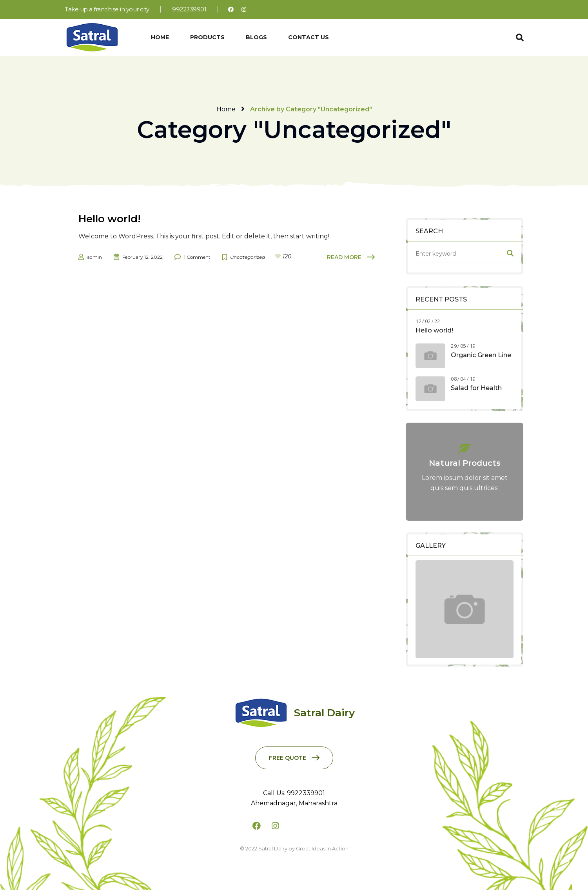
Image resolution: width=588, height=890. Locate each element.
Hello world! (434, 330)
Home (226, 109)
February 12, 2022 (142, 257)
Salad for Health (476, 388)
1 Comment (197, 257)
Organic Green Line (481, 355)
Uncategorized (248, 257)
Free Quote (288, 758)
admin (94, 257)
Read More (344, 257)
